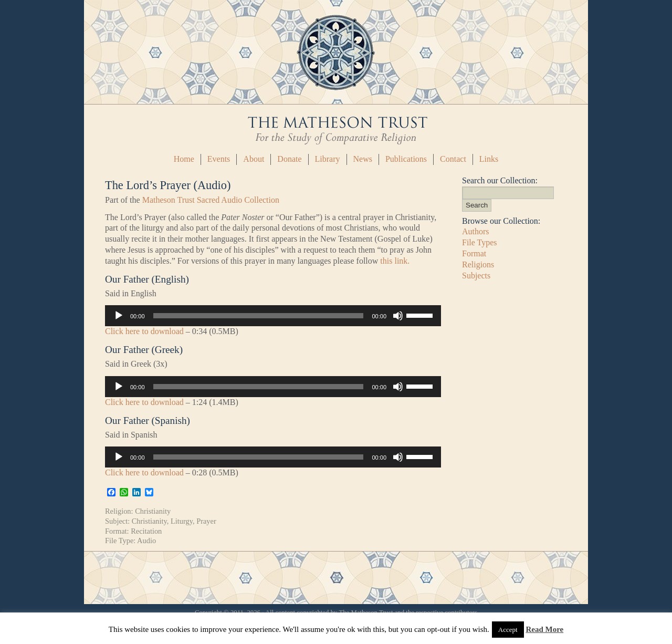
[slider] (259, 316)
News (363, 159)
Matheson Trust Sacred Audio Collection (211, 200)
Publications (406, 159)
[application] (273, 316)
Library (328, 159)
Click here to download (144, 331)
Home (184, 159)
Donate (289, 159)
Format (474, 253)
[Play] (119, 316)
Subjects (476, 276)
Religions (478, 264)
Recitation (146, 531)
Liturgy (182, 521)
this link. (395, 261)
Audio (146, 541)
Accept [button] (508, 630)
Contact (453, 159)
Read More (544, 629)
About (254, 159)
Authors (476, 231)
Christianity (153, 511)
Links (489, 159)
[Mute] (398, 316)
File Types (480, 242)
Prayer (206, 521)
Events (219, 159)
